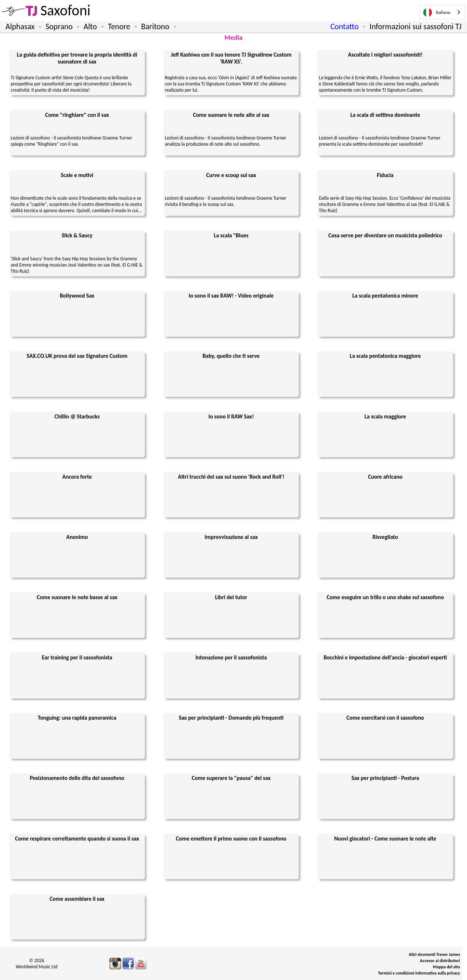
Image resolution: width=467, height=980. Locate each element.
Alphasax (22, 27)
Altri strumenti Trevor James (434, 954)
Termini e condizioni (396, 973)
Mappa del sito (447, 967)
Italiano (437, 12)
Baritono (157, 27)
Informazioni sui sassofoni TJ (416, 26)
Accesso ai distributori (440, 961)
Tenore (121, 27)
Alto (92, 27)
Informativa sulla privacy (438, 973)
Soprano (61, 27)
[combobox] (442, 12)
